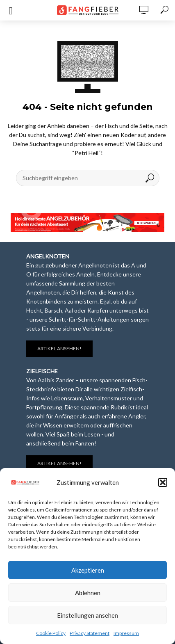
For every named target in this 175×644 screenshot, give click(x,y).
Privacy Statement (90, 633)
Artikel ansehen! (59, 348)
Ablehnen (88, 593)
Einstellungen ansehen (87, 615)
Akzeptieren (88, 570)
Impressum (126, 633)
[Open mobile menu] (11, 11)
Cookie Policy (51, 633)
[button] (163, 482)
